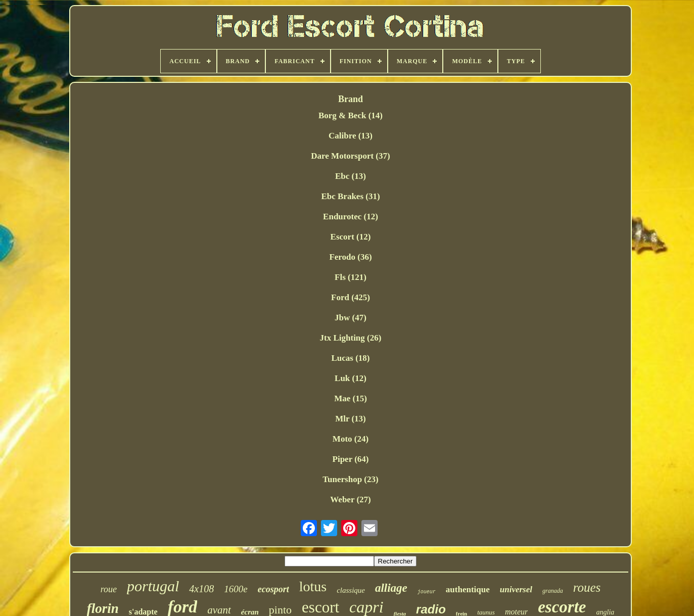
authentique (468, 589)
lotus (313, 586)
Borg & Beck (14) (351, 115)
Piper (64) (351, 459)
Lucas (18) (350, 358)
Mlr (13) (351, 419)
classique (351, 590)
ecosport (273, 589)
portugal (153, 586)
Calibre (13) (351, 136)
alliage (391, 588)
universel (516, 589)
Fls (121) (351, 277)
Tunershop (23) (350, 479)
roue (109, 589)
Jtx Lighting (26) (351, 338)
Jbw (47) (351, 318)
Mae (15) (351, 398)
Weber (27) (350, 500)
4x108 (201, 589)
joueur (427, 592)
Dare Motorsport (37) (350, 156)
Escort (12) (351, 237)
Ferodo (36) (350, 257)
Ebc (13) (351, 176)
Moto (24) (351, 439)
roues (587, 587)
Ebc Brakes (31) (350, 196)
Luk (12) (351, 378)
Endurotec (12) (351, 217)
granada (553, 591)
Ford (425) (351, 297)
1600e (236, 589)
